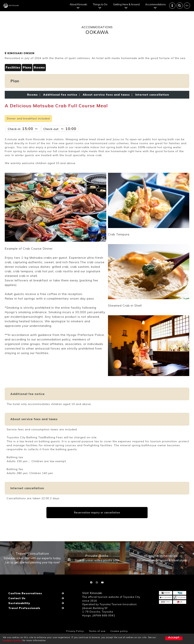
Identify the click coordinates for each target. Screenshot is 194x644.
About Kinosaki (79, 6)
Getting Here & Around (127, 6)
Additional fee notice (60, 98)
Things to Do (101, 6)
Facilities (14, 70)
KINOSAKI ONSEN (20, 56)
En (187, 7)
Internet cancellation (151, 98)
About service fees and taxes (106, 98)
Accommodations (156, 6)
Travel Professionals (23, 613)
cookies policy (12, 640)
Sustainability (18, 609)
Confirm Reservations (24, 602)
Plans (29, 70)
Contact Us (16, 605)
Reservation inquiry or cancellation (97, 516)
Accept (167, 639)
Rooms (42, 70)
